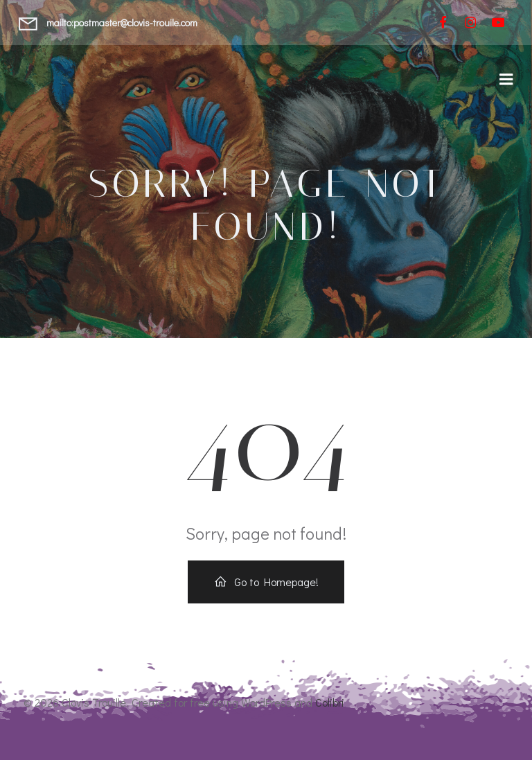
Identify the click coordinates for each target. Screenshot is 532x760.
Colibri (330, 702)
